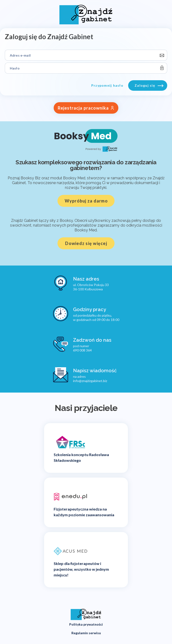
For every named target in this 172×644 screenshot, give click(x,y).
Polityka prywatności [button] (86, 624)
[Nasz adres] (81, 283)
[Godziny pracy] (86, 314)
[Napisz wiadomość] (85, 375)
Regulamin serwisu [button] (86, 633)
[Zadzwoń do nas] (82, 344)
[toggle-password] (162, 68)
